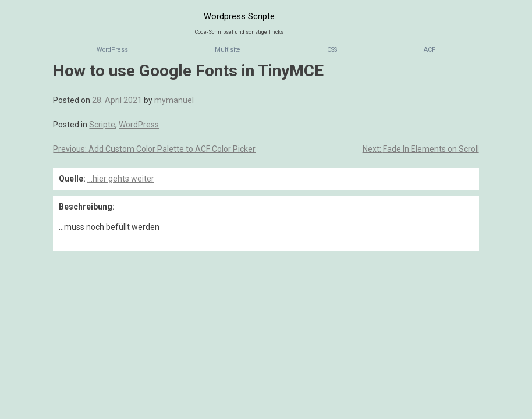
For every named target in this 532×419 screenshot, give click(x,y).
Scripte (102, 125)
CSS (332, 50)
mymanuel (174, 100)
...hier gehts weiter (121, 179)
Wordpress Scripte (239, 16)
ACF (430, 50)
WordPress (112, 50)
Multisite (228, 50)
